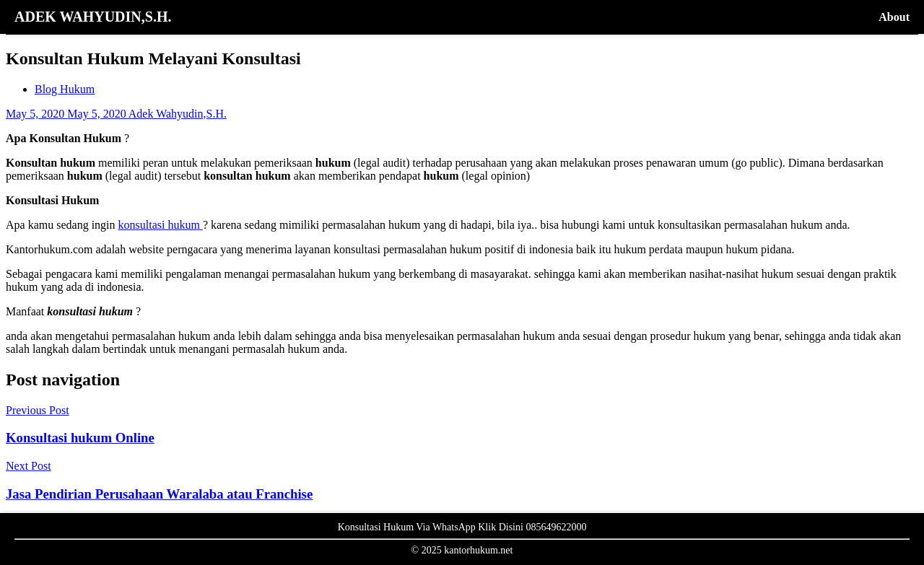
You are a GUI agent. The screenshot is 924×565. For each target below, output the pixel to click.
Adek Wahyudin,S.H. (178, 114)
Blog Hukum (65, 89)
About (894, 17)
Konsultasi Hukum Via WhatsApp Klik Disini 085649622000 (462, 527)
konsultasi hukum (161, 225)
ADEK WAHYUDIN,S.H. (93, 17)
